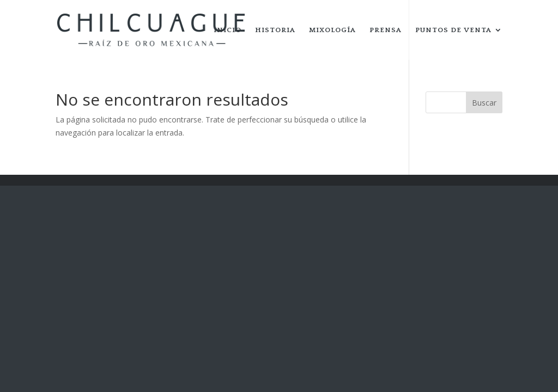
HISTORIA (275, 30)
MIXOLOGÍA (332, 30)
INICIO (228, 30)
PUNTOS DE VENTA (453, 30)
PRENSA (386, 30)
